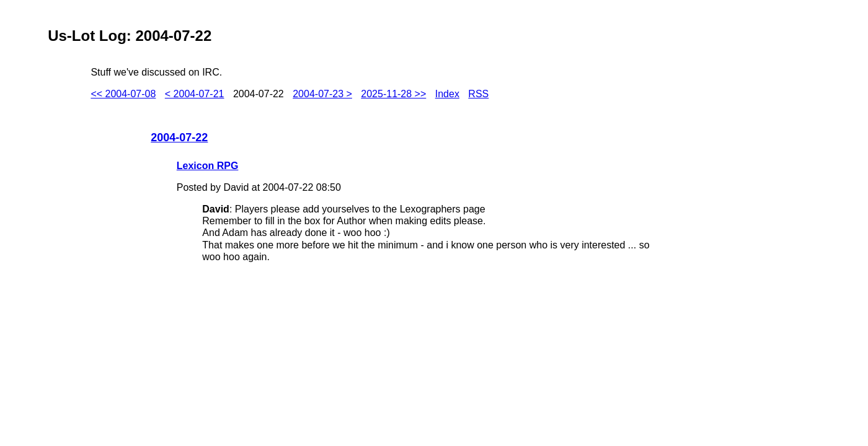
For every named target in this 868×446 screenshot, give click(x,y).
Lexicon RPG (208, 166)
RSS (478, 94)
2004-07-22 (179, 138)
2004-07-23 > (322, 94)
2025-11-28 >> (393, 94)
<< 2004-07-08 (123, 94)
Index (447, 94)
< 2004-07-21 (195, 94)
